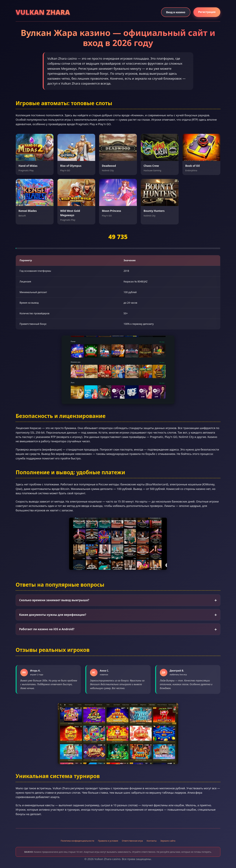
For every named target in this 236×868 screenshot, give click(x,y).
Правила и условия (108, 841)
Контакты (152, 841)
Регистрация (207, 12)
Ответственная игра (132, 841)
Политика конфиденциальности (77, 841)
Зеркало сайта (168, 841)
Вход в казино (176, 12)
